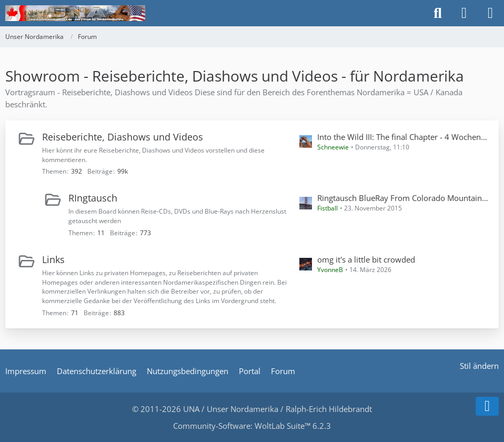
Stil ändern (479, 366)
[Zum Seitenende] (487, 406)
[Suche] (438, 13)
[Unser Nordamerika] (75, 13)
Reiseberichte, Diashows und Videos (123, 137)
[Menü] (490, 13)
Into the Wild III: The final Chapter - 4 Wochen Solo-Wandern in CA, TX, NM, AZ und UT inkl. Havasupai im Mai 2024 (403, 137)
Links (53, 259)
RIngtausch (93, 198)
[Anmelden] (464, 13)
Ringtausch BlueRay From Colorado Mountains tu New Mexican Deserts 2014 (403, 198)
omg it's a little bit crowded (366, 259)
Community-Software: (252, 426)
